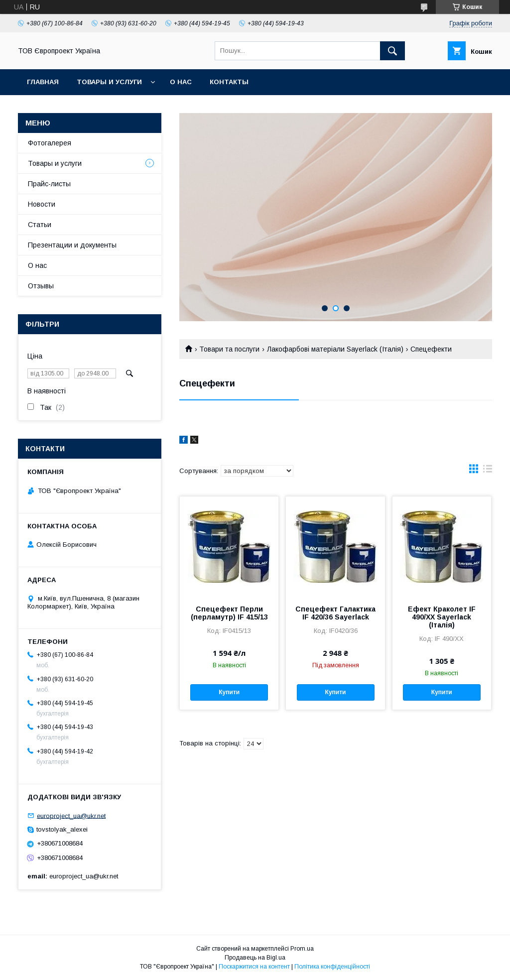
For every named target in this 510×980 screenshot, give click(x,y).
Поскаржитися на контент (254, 967)
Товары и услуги (109, 82)
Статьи (40, 225)
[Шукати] (392, 51)
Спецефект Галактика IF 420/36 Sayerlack (335, 613)
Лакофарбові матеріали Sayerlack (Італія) (335, 349)
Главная (43, 82)
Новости (42, 204)
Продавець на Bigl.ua (255, 958)
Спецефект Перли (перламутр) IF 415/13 (229, 613)
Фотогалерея (50, 143)
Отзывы (41, 286)
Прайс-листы (49, 184)
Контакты (229, 82)
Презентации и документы (72, 245)
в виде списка (488, 471)
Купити (229, 692)
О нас (181, 82)
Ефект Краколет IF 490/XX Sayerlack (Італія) (442, 617)
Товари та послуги (229, 349)
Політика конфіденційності (332, 967)
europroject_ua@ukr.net (71, 815)
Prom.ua (302, 949)
